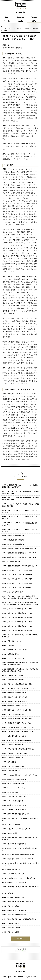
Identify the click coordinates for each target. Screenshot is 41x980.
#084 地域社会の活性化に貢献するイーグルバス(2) (19, 553)
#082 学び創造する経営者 (11, 562)
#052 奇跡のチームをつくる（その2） (15, 701)
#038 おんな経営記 (9, 762)
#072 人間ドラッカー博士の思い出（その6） (17, 609)
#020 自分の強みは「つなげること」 (15, 844)
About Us (21, 12)
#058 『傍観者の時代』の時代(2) (14, 675)
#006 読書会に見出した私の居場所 (14, 910)
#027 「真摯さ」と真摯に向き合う (14, 810)
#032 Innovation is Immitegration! (16, 788)
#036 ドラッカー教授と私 (11, 771)
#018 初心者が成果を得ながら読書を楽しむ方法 (18, 854)
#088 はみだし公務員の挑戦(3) (13, 536)
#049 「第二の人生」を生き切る (13, 714)
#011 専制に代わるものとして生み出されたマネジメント (20, 888)
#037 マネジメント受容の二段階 (13, 766)
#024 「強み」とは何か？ (11, 824)
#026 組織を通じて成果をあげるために (16, 814)
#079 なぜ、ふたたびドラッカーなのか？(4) (17, 574)
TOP (3, 26)
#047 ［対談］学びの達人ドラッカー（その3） (18, 723)
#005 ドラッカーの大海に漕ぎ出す (14, 915)
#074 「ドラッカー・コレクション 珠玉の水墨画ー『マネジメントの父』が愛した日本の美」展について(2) (20, 597)
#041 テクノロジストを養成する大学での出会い (18, 749)
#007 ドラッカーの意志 (11, 906)
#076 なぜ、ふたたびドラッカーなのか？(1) (17, 587)
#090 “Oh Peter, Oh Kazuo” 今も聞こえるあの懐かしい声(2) (20, 524)
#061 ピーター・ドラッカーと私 (13, 658)
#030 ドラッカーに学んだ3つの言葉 (15, 797)
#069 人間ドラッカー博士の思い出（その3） (18, 622)
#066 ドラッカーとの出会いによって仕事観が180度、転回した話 (20, 636)
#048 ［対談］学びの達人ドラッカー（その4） (18, 719)
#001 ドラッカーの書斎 (11, 932)
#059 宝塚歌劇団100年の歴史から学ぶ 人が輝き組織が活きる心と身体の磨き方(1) (20, 670)
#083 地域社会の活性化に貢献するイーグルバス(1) (19, 557)
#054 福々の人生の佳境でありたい (14, 693)
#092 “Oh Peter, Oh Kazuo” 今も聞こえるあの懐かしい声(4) (20, 511)
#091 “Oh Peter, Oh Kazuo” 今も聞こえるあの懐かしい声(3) (20, 518)
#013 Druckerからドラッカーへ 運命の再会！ (19, 878)
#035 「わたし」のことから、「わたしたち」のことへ (20, 775)
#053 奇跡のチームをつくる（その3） (15, 697)
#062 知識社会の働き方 (11, 654)
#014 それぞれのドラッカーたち (13, 874)
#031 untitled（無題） (11, 792)
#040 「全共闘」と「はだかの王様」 (15, 753)
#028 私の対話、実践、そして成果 (14, 805)
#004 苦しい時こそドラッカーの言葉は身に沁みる (19, 919)
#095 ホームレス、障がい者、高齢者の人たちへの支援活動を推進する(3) (20, 492)
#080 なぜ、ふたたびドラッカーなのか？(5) (17, 570)
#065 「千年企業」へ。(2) (12, 641)
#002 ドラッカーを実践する (12, 928)
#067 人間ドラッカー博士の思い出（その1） (18, 630)
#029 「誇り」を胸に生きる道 (13, 801)
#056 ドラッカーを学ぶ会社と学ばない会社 (17, 684)
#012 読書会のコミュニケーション (14, 882)
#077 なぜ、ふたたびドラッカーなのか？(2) (17, 583)
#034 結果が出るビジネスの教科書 (14, 779)
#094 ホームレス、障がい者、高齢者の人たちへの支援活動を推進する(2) (20, 499)
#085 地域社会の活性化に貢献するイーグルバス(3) (19, 549)
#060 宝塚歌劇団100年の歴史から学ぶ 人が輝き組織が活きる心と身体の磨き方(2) (20, 664)
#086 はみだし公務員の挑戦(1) (13, 544)
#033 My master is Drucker (13, 784)
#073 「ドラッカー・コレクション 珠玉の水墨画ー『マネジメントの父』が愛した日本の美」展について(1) (20, 603)
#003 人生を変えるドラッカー (13, 923)
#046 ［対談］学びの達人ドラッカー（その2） (18, 727)
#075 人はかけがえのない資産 (13, 592)
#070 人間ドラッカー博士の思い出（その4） (18, 617)
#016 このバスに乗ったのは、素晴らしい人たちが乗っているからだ (20, 864)
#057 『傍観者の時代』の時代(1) (14, 680)
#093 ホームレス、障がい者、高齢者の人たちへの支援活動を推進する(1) (20, 505)
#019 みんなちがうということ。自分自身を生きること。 (20, 849)
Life (8, 26)
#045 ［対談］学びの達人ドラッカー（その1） (18, 732)
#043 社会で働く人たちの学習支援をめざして (18, 740)
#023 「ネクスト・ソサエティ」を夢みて (16, 829)
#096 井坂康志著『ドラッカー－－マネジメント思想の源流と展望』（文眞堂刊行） (20, 486)
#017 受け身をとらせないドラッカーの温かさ (18, 859)
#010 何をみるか (8, 893)
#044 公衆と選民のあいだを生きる (14, 736)
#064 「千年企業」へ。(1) (12, 645)
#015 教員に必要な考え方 (11, 869)
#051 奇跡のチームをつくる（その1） (15, 706)
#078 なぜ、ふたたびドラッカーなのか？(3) (17, 579)
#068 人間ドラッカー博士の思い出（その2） (17, 626)
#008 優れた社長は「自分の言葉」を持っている (18, 902)
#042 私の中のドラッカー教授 (13, 745)
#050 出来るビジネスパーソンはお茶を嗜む (17, 710)
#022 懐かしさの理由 (10, 833)
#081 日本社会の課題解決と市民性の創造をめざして (20, 566)
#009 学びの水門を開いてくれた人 (14, 897)
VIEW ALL (21, 939)
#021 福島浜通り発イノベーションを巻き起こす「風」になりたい (20, 838)
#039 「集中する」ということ (13, 758)
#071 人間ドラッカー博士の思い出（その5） (17, 613)
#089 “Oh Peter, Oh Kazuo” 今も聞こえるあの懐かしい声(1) (20, 530)
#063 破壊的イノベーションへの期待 (15, 650)
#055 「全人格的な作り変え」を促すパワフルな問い (19, 688)
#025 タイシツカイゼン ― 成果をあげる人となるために (20, 819)
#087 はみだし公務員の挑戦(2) (13, 540)
